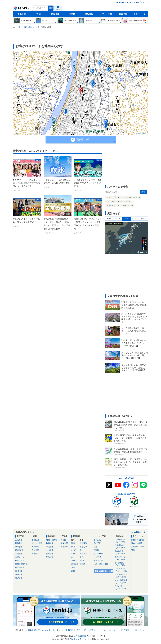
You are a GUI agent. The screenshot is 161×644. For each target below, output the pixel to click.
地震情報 (50, 543)
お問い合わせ (140, 630)
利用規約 (69, 630)
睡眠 (73, 571)
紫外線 (74, 561)
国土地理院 (144, 134)
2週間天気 (19, 550)
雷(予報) (18, 571)
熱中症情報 (122, 564)
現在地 (58, 10)
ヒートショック (122, 576)
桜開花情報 (122, 547)
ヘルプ (145, 2)
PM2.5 (144, 218)
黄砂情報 (19, 578)
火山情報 (50, 550)
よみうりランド (128, 205)
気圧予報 (19, 547)
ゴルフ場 (97, 557)
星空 (73, 554)
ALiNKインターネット (49, 630)
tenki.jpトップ (122, 2)
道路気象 (19, 574)
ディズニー (109, 197)
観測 (38, 14)
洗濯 (73, 543)
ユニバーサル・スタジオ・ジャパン (118, 201)
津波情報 (50, 547)
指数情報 (89, 14)
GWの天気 (122, 552)
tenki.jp (22, 9)
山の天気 (97, 540)
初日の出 (122, 587)
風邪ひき (83, 554)
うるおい (83, 547)
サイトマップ (135, 2)
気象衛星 (64, 543)
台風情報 (50, 554)
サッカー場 (98, 554)
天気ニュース (140, 14)
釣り (95, 567)
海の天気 (97, 543)
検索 (51, 8)
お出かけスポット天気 (104, 571)
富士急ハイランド (121, 197)
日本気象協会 (32, 630)
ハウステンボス (135, 197)
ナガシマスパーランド (113, 205)
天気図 (72, 14)
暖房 (82, 557)
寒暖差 (82, 564)
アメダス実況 (37, 543)
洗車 (73, 567)
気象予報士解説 (138, 540)
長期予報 (19, 554)
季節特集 (123, 14)
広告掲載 (125, 630)
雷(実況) (35, 554)
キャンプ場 (98, 561)
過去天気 (35, 550)
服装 (73, 547)
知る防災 (50, 557)
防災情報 (55, 14)
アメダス (135, 218)
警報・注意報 (52, 540)
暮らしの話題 (137, 543)
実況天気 (35, 547)
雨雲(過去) (36, 540)
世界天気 (19, 543)
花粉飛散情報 (122, 541)
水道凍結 (83, 543)
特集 (133, 550)
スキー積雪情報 (122, 582)
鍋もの (82, 561)
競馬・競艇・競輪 (101, 564)
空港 (95, 547)
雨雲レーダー (21, 557)
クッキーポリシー (109, 630)
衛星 (109, 218)
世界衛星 (64, 547)
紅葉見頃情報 (122, 570)
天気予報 (22, 14)
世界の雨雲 (20, 567)
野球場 (96, 550)
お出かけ (75, 550)
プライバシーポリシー (87, 630)
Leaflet (137, 134)
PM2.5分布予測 (21, 564)
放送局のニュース (138, 547)
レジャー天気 (106, 14)
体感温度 (75, 564)
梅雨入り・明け (122, 558)
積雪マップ (20, 561)
